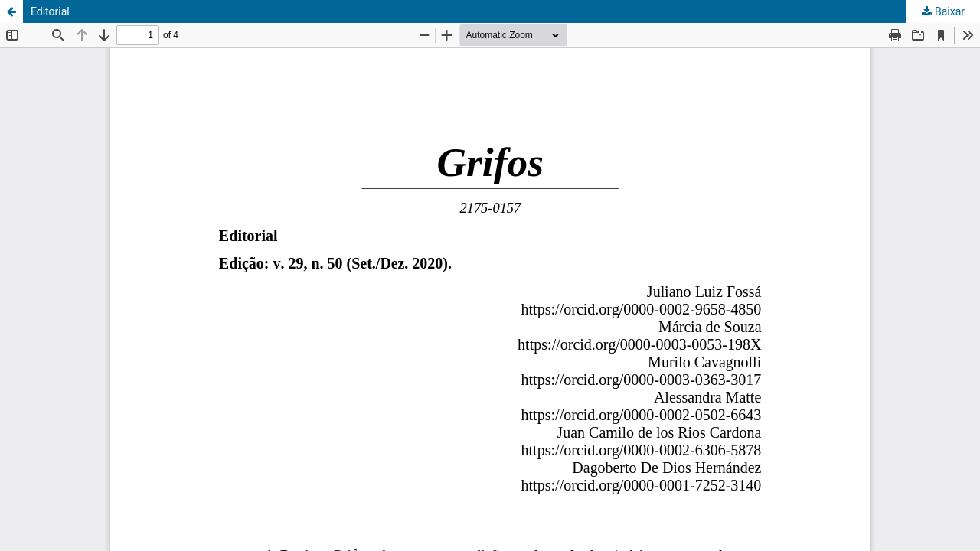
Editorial (50, 11)
